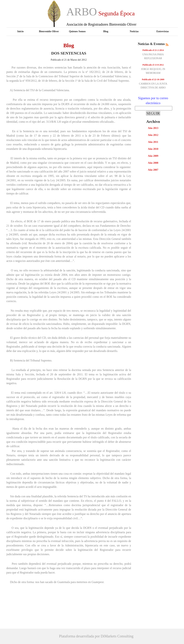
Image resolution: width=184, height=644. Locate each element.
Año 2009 (153, 156)
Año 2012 (153, 135)
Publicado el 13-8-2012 (153, 65)
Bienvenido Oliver (49, 31)
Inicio (20, 31)
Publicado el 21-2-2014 (153, 50)
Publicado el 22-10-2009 (153, 79)
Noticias (134, 31)
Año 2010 (153, 149)
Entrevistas (163, 31)
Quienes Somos (77, 31)
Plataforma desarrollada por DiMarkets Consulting (96, 636)
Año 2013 (153, 128)
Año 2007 (153, 170)
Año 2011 (153, 142)
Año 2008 (153, 163)
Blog (106, 31)
